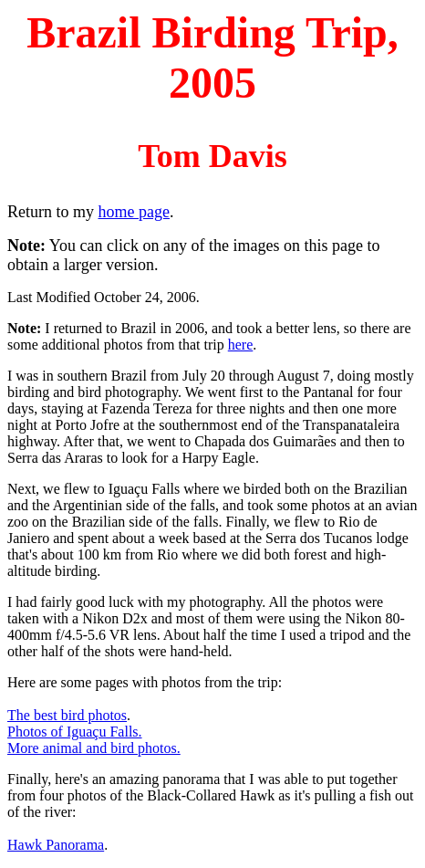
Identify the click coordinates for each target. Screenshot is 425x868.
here (241, 345)
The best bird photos (67, 715)
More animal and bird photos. (94, 748)
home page (134, 212)
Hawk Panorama (56, 845)
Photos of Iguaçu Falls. (75, 732)
